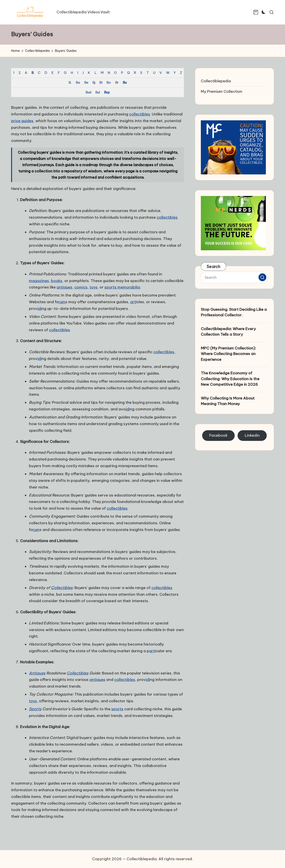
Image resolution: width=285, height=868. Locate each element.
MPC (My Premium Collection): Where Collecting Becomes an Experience (228, 354)
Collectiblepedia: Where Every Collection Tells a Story (228, 332)
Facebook (218, 435)
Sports (35, 709)
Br (117, 82)
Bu (125, 82)
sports (117, 709)
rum (62, 302)
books (57, 281)
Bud (88, 92)
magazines (39, 281)
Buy (107, 92)
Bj (94, 82)
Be (86, 82)
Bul (98, 92)
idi (40, 309)
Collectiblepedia (216, 81)
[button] (262, 277)
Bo (109, 82)
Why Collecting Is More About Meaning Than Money (228, 401)
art (133, 302)
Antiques (37, 673)
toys (94, 287)
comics (81, 287)
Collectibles (62, 588)
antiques (64, 287)
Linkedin (252, 435)
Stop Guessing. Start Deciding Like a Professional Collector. (234, 312)
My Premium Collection (222, 91)
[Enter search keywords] (234, 277)
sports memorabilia (122, 287)
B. (70, 82)
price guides (22, 121)
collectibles (140, 114)
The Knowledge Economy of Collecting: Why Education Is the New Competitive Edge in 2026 (230, 379)
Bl (101, 82)
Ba (78, 82)
